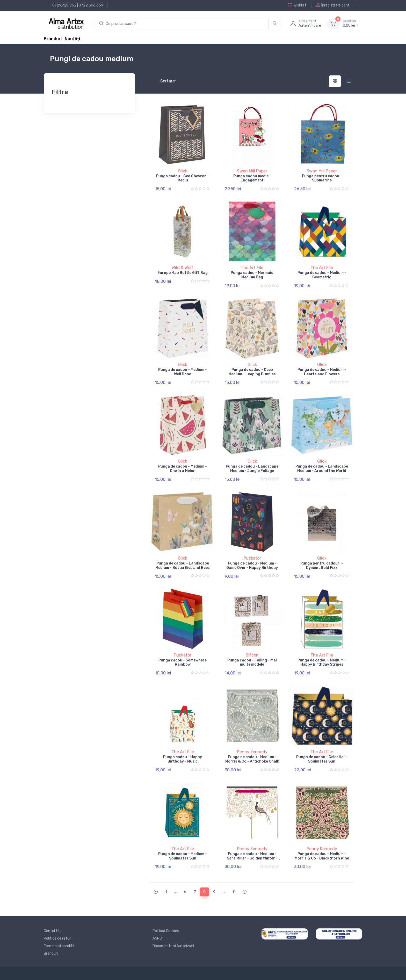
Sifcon (252, 655)
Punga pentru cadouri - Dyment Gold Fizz (322, 566)
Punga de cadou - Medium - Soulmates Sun (183, 856)
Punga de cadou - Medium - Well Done (183, 372)
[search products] (182, 24)
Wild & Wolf (183, 268)
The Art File (252, 268)
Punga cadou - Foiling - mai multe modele (252, 662)
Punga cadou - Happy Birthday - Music (183, 759)
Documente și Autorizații (173, 946)
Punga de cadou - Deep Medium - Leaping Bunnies (252, 372)
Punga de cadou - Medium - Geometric (322, 275)
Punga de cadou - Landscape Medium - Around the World (322, 469)
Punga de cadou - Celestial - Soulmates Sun (322, 759)
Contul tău (53, 931)
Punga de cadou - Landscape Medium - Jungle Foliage (252, 469)
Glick (183, 171)
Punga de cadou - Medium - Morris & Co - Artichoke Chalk (252, 759)
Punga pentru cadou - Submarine (322, 178)
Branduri (53, 39)
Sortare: (164, 81)
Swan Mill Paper (252, 171)
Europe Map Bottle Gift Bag (183, 273)
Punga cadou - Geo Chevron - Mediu (183, 178)
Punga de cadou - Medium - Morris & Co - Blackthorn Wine (322, 856)
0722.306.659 (91, 5)
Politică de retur (57, 938)
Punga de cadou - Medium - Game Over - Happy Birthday (252, 566)
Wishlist (297, 5)
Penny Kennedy (252, 752)
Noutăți (72, 39)
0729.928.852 (64, 5)
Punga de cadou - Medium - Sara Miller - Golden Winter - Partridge (252, 858)
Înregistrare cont (333, 5)
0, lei (350, 23)
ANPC (157, 938)
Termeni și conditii (59, 946)
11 (234, 892)
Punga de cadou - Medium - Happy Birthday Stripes (322, 662)
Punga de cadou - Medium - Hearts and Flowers (322, 372)
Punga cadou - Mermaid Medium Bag (252, 275)
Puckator (252, 558)
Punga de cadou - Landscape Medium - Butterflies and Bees (183, 566)
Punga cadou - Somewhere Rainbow (183, 662)
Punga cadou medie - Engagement (252, 178)
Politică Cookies (166, 931)
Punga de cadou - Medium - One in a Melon (183, 469)
